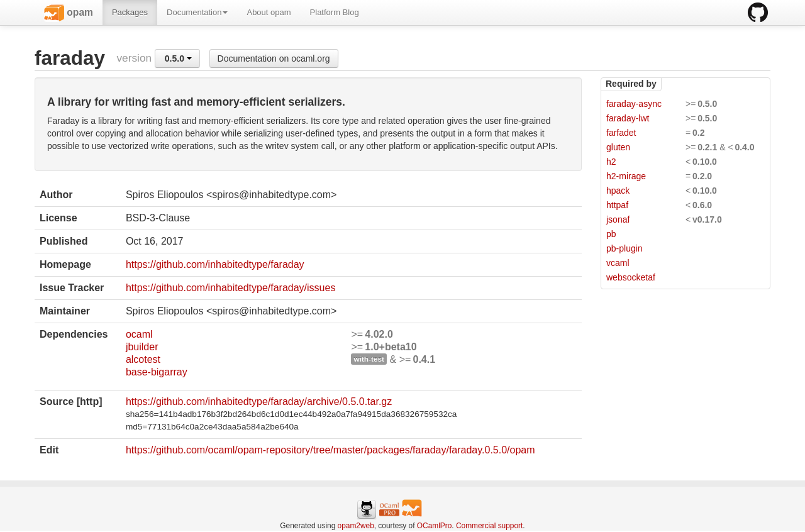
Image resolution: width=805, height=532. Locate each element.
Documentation (197, 12)
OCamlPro (435, 526)
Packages (130, 12)
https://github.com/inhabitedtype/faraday (215, 264)
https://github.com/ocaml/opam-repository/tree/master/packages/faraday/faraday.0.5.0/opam (330, 450)
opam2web (356, 526)
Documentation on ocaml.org (274, 58)
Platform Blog (335, 12)
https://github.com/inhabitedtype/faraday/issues (231, 288)
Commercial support (489, 526)
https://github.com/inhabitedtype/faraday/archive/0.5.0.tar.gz (259, 402)
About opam (269, 12)
